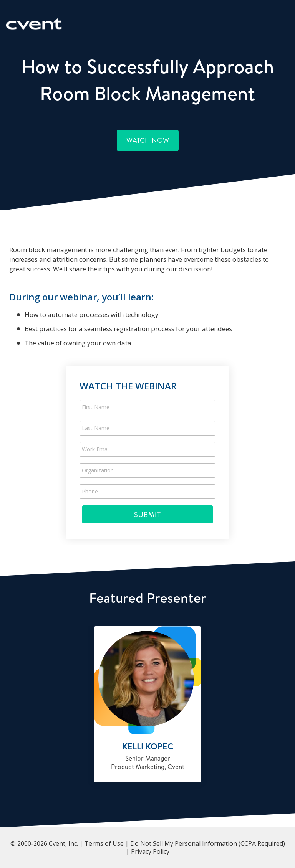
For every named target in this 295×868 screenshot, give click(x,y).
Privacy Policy (150, 851)
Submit (147, 514)
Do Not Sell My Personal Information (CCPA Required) (208, 843)
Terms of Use (104, 843)
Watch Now (148, 140)
